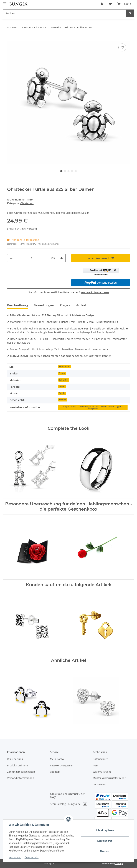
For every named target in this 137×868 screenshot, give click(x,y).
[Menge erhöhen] (62, 258)
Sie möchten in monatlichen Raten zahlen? (69, 292)
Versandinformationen (21, 778)
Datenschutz (100, 759)
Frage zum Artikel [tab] (73, 305)
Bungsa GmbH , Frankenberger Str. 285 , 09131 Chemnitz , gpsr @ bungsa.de (93, 407)
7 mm (62, 373)
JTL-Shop (118, 863)
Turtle (62, 393)
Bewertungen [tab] (44, 305)
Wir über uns (15, 759)
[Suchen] (64, 13)
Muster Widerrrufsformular (109, 778)
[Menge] (32, 258)
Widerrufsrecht (102, 772)
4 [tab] (72, 171)
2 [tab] (65, 171)
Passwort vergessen (62, 765)
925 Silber (64, 380)
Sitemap (55, 772)
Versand (32, 229)
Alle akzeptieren (105, 830)
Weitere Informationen (95, 292)
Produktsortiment (18, 765)
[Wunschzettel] (110, 4)
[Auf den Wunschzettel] (122, 47)
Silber (62, 386)
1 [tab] (61, 171)
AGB (95, 765)
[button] (102, 4)
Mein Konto (57, 759)
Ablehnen (105, 851)
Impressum (100, 784)
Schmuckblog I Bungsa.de (68, 804)
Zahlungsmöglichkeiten (21, 772)
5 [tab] (76, 171)
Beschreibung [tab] (17, 305)
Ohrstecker (27, 203)
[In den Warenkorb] (10, 39)
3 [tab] (68, 171)
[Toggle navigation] (5, 2)
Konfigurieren (105, 841)
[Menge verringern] (11, 258)
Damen (63, 400)
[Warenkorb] (124, 4)
